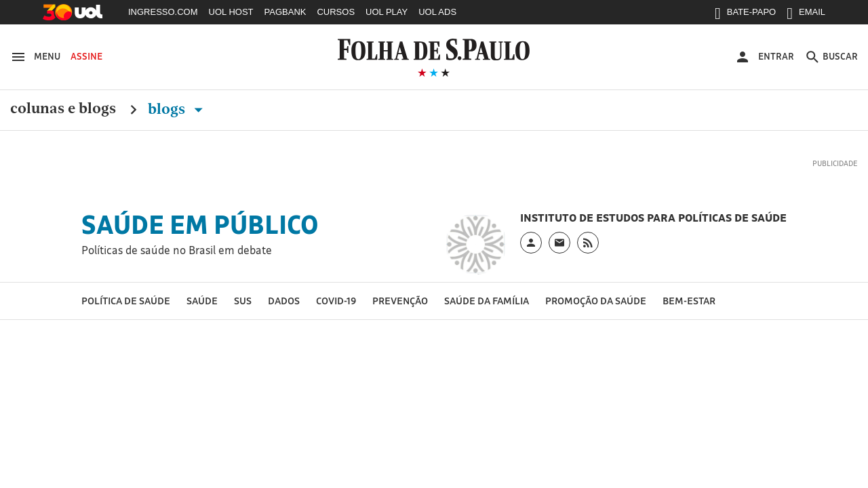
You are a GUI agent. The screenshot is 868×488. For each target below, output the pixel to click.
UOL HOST (231, 12)
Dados (284, 301)
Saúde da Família (487, 301)
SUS (243, 301)
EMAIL (806, 15)
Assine (86, 56)
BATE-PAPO (745, 15)
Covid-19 (336, 301)
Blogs (178, 109)
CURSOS (336, 12)
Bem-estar (689, 301)
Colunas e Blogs (63, 109)
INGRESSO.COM (163, 12)
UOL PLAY (387, 12)
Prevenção (400, 301)
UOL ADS (437, 12)
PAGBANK (285, 12)
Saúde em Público (200, 224)
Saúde (202, 301)
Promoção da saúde (596, 301)
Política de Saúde (126, 301)
